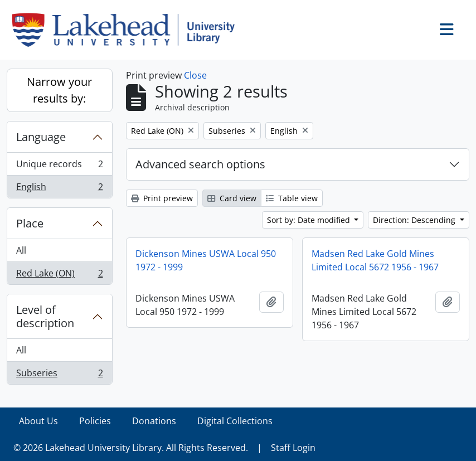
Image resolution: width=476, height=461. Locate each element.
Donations (154, 421)
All (21, 250)
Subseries (59, 375)
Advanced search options (200, 164)
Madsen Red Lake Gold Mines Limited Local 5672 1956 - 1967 (375, 260)
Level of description (45, 316)
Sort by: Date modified (310, 220)
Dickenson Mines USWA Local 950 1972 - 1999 (206, 260)
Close (195, 75)
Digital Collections (235, 421)
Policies (95, 421)
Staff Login (293, 448)
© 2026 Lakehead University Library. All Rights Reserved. (131, 448)
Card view (232, 198)
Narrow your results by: (59, 90)
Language (41, 137)
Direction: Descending (415, 220)
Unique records (59, 166)
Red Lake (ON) (59, 275)
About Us (38, 421)
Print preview (162, 198)
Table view (292, 198)
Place (30, 223)
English (59, 189)
